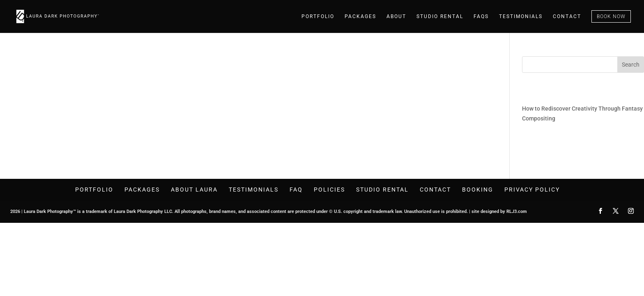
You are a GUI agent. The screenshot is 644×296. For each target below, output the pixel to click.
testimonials (521, 16)
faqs (481, 16)
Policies (329, 190)
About (396, 16)
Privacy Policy (532, 190)
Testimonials (254, 190)
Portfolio (318, 16)
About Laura (194, 190)
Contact (567, 16)
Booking (478, 190)
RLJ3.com (517, 212)
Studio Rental (440, 16)
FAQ (296, 190)
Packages (360, 16)
